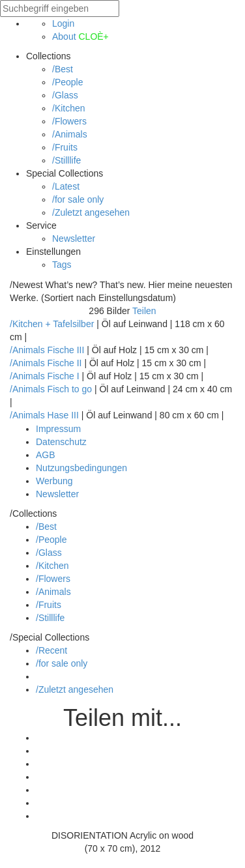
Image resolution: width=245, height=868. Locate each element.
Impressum (58, 429)
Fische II (65, 363)
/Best (63, 69)
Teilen (144, 311)
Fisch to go (70, 389)
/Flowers (69, 121)
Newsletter (74, 239)
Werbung (54, 481)
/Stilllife (66, 160)
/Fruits (65, 147)
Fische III (66, 350)
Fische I (64, 376)
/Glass (65, 95)
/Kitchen (69, 108)
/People (67, 82)
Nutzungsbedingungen (81, 468)
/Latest (66, 186)
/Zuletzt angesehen (91, 212)
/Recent (51, 650)
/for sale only (78, 199)
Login (63, 23)
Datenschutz (61, 442)
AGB (46, 455)
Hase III (63, 415)
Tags (62, 265)
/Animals (70, 134)
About (80, 36)
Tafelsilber (73, 324)
